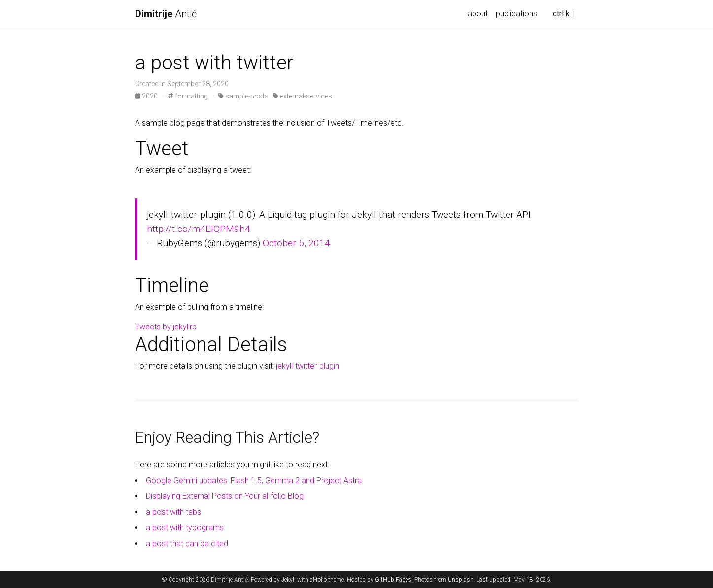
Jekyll (289, 580)
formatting (188, 96)
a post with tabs (173, 512)
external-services (303, 96)
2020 (147, 96)
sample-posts (243, 96)
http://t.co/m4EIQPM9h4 (199, 229)
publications (516, 14)
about (478, 14)
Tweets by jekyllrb (166, 327)
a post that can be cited (187, 543)
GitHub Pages (393, 580)
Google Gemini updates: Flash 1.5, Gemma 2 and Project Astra (254, 480)
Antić (166, 14)
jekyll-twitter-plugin (307, 366)
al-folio (318, 580)
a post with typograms (185, 528)
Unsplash (461, 580)
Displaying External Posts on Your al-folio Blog (225, 496)
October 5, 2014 (296, 243)
